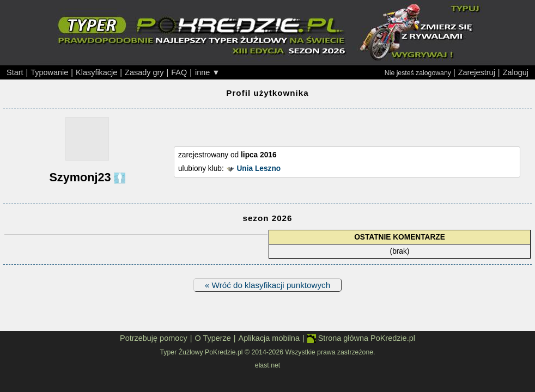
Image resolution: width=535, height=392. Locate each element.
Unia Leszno (259, 169)
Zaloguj (516, 72)
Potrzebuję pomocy (154, 338)
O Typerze (212, 338)
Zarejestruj (477, 72)
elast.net (267, 365)
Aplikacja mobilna (269, 338)
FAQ (179, 72)
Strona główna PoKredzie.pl (361, 338)
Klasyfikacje (96, 72)
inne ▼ (208, 72)
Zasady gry (144, 72)
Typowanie (49, 72)
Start (15, 72)
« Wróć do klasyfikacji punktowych (267, 285)
